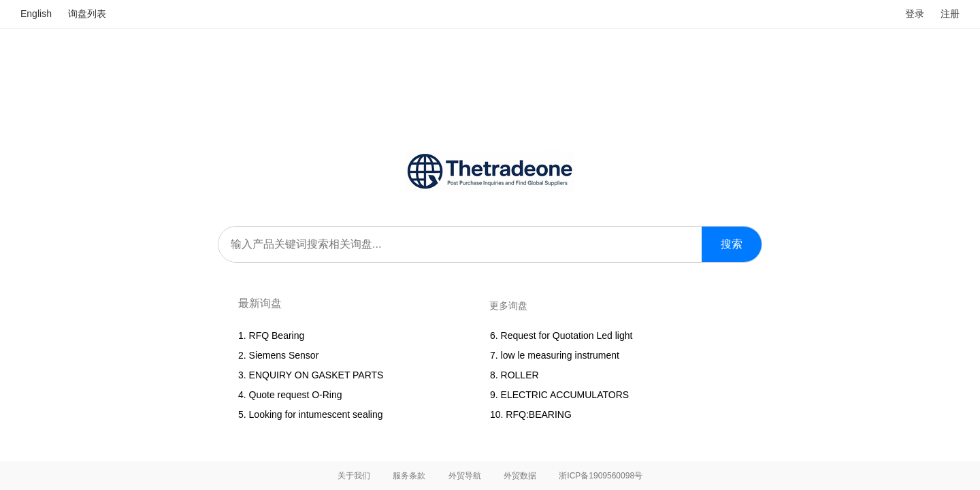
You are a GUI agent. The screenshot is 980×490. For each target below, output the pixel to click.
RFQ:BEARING (538, 414)
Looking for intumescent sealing (316, 414)
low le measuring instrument (560, 355)
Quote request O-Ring (296, 395)
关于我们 (354, 476)
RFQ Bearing (277, 336)
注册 (950, 14)
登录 (915, 14)
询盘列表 (87, 14)
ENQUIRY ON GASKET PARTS (316, 375)
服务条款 (409, 476)
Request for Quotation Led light (567, 336)
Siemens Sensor (284, 355)
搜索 (732, 244)
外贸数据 (520, 476)
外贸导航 (465, 476)
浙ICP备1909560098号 (601, 476)
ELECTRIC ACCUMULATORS (565, 395)
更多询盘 (508, 306)
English (36, 14)
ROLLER (520, 375)
